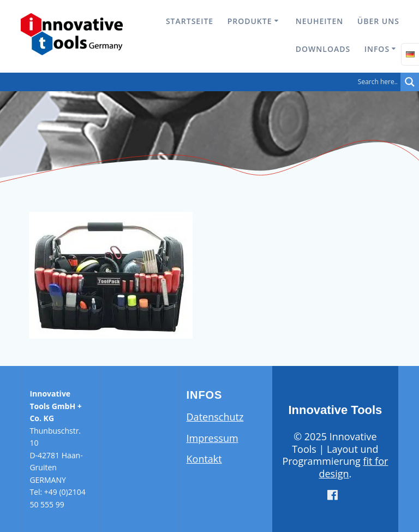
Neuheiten (319, 21)
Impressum (213, 438)
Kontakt (204, 459)
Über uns (378, 21)
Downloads (323, 49)
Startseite (190, 21)
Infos (377, 49)
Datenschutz (215, 417)
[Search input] (203, 82)
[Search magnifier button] (410, 82)
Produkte (250, 21)
